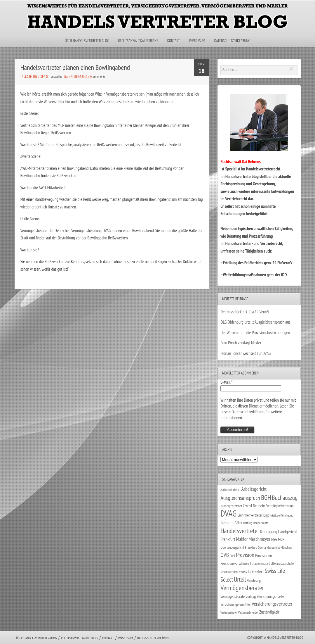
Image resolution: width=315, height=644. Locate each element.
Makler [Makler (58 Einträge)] (242, 539)
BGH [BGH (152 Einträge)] (266, 497)
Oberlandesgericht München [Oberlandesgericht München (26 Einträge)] (275, 547)
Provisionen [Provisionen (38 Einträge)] (263, 555)
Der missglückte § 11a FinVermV (245, 312)
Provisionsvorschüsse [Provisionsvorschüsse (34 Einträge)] (235, 563)
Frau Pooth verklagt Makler (241, 343)
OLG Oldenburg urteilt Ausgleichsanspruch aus (255, 322)
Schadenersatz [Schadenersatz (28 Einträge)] (259, 563)
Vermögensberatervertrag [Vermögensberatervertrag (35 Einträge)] (238, 596)
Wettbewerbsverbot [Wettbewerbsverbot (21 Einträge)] (248, 612)
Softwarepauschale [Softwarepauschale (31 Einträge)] (281, 563)
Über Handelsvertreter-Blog (87, 41)
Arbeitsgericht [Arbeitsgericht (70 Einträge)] (254, 489)
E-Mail (227, 382)
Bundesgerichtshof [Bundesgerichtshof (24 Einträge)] (231, 506)
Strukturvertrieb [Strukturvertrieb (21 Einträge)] (229, 572)
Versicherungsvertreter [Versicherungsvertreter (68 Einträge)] (272, 604)
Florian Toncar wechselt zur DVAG (246, 353)
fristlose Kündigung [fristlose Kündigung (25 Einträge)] (282, 515)
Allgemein (30, 77)
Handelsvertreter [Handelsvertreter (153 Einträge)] (240, 531)
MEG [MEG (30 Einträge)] (274, 539)
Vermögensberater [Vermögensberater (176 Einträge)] (242, 588)
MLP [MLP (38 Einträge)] (281, 539)
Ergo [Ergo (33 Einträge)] (266, 515)
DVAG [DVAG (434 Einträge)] (228, 513)
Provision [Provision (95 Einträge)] (245, 555)
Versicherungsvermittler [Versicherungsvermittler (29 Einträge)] (236, 604)
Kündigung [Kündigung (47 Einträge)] (269, 531)
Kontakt (174, 41)
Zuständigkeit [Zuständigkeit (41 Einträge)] (269, 612)
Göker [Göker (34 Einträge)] (238, 523)
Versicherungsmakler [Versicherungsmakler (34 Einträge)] (271, 596)
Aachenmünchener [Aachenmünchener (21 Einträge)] (230, 490)
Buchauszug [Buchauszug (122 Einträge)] (285, 498)
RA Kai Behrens (76, 77)
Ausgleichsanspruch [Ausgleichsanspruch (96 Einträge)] (240, 498)
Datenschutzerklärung (232, 41)
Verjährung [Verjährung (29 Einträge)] (254, 580)
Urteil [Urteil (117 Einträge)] (240, 579)
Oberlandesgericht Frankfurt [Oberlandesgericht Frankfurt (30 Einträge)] (239, 547)
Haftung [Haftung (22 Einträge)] (248, 523)
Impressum (197, 41)
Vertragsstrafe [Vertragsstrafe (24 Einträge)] (228, 612)
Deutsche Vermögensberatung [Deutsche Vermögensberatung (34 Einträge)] (273, 506)
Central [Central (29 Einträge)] (247, 506)
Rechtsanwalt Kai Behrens (138, 41)
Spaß (45, 77)
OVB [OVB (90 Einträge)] (225, 555)
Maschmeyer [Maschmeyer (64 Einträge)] (259, 539)
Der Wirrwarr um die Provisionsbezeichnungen (255, 333)
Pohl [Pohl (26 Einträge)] (232, 556)
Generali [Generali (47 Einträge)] (227, 522)
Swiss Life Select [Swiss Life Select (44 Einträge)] (251, 571)
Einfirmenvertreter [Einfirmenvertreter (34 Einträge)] (250, 515)
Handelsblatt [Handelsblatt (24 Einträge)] (261, 523)
